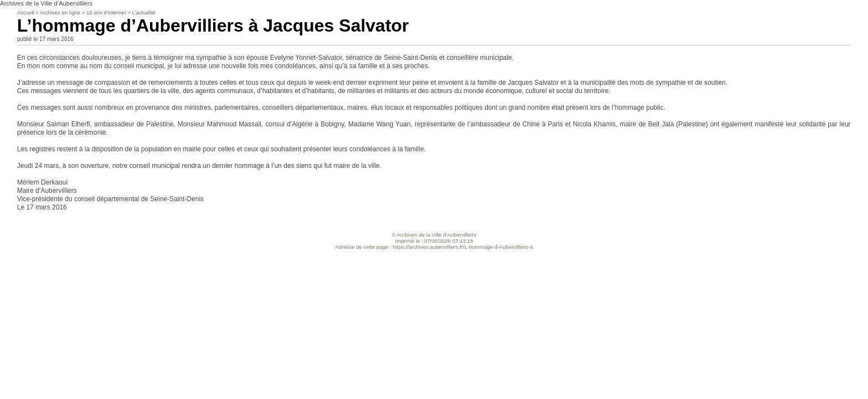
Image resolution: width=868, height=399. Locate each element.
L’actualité (144, 12)
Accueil (26, 12)
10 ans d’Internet (106, 12)
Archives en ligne (60, 12)
